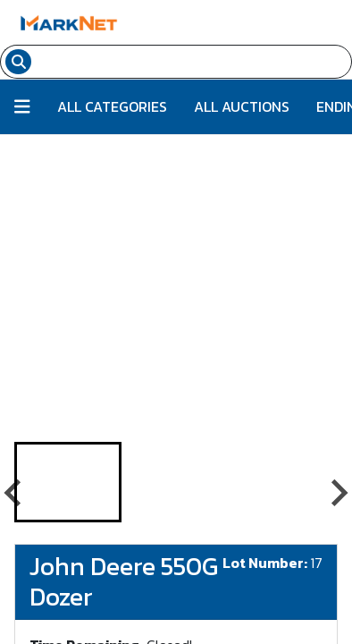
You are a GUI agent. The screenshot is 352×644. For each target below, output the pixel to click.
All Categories (112, 106)
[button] (68, 482)
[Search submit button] (18, 62)
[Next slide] (338, 493)
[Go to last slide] (14, 493)
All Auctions (242, 106)
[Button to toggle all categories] (22, 107)
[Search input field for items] (194, 62)
